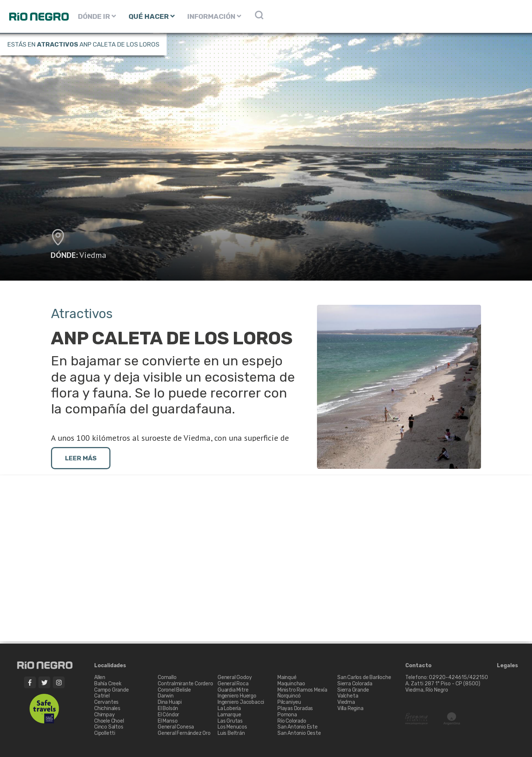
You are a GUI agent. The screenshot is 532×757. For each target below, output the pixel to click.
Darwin (166, 696)
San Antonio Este (298, 727)
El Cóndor (168, 715)
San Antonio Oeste (299, 733)
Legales (507, 666)
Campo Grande (112, 690)
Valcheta (348, 696)
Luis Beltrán (231, 733)
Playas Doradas (295, 708)
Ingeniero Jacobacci (241, 702)
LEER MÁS (81, 458)
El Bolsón (168, 708)
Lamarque (229, 715)
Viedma (93, 255)
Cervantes (106, 702)
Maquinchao (291, 684)
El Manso (168, 721)
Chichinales (107, 708)
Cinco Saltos (109, 727)
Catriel (102, 696)
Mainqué (287, 677)
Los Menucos (232, 727)
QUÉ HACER (152, 16)
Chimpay (105, 715)
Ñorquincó (289, 696)
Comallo (167, 677)
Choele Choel (109, 721)
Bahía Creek (108, 684)
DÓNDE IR (97, 16)
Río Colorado (292, 721)
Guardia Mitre (233, 690)
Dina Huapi (170, 702)
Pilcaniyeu (289, 702)
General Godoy (235, 677)
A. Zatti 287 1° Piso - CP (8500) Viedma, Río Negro (443, 687)
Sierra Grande (353, 690)
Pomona (287, 715)
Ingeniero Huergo (237, 696)
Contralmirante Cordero (185, 684)
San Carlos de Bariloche (364, 677)
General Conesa (176, 727)
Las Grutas (230, 721)
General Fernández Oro (184, 733)
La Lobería (229, 708)
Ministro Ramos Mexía (302, 690)
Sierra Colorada (355, 684)
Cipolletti (105, 733)
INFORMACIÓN (214, 16)
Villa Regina (350, 708)
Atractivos (57, 44)
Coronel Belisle (174, 690)
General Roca (233, 684)
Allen (100, 677)
